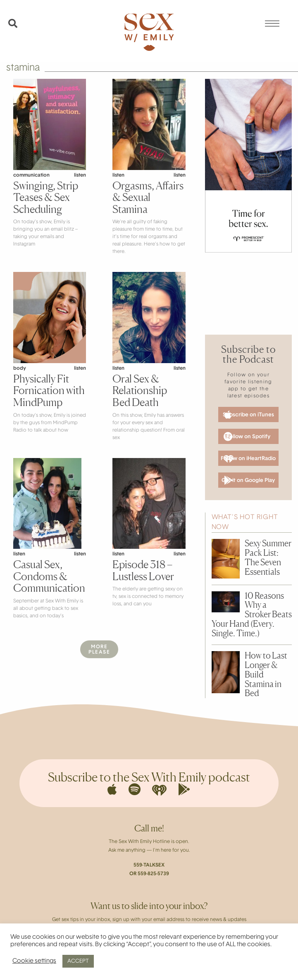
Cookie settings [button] (34, 961)
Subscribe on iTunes (248, 415)
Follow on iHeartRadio (248, 459)
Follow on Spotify (247, 437)
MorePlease (99, 650)
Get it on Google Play (248, 480)
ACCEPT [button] (78, 961)
